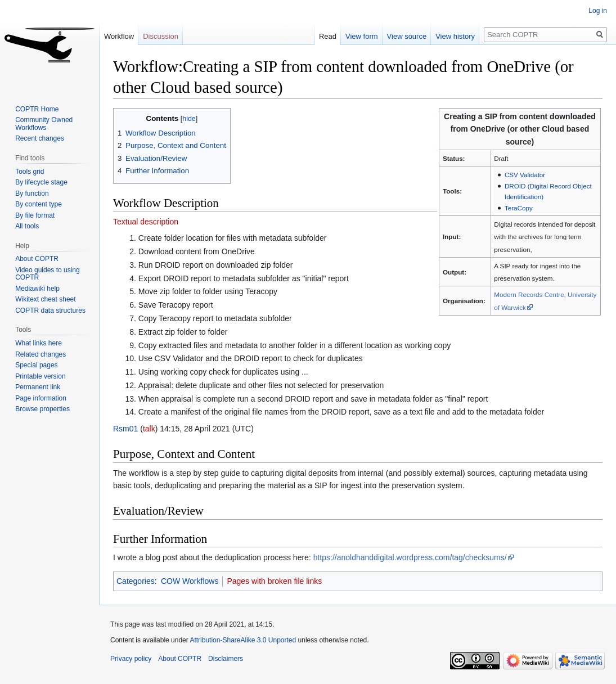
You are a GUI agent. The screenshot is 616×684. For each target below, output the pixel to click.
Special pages (36, 365)
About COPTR (37, 259)
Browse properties (42, 409)
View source (407, 36)
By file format (35, 215)
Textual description (146, 222)
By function (32, 193)
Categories (136, 581)
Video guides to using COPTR (48, 274)
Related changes (41, 354)
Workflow (119, 36)
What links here (39, 343)
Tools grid (30, 172)
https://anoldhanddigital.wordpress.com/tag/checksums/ (410, 557)
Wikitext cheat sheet (45, 299)
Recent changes (40, 138)
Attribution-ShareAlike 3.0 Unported (243, 640)
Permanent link (38, 387)
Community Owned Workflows (44, 124)
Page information (41, 398)
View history (455, 36)
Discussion (161, 36)
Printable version (40, 376)
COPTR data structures (50, 310)
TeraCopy (519, 208)
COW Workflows (190, 581)
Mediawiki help (37, 289)
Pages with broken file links (274, 581)
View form (362, 36)
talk (149, 429)
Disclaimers (226, 659)
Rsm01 (125, 429)
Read (328, 36)
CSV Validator (525, 175)
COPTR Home (37, 109)
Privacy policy (131, 659)
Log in (598, 11)
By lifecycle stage (41, 182)
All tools (27, 226)
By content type (39, 204)
